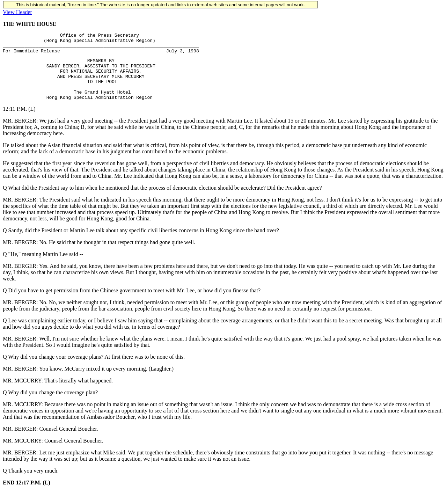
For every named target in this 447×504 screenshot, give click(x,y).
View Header (17, 12)
